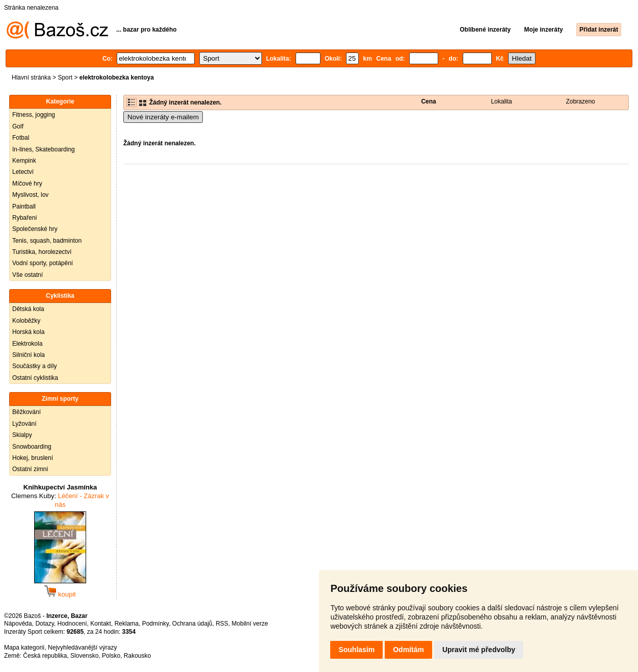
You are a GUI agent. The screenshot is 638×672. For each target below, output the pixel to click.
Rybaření (25, 218)
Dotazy (44, 624)
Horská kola (28, 332)
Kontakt (101, 624)
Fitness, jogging (34, 115)
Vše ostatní (28, 275)
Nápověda (18, 624)
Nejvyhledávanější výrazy (82, 648)
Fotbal (21, 138)
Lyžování (24, 424)
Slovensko (84, 656)
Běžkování (26, 412)
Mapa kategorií (24, 648)
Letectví (23, 172)
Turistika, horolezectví (42, 252)
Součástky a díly (34, 366)
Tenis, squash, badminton (47, 241)
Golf (18, 126)
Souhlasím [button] (356, 650)
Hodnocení (72, 624)
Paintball (24, 206)
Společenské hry (35, 229)
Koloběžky (26, 321)
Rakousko (137, 656)
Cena (428, 101)
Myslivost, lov (30, 195)
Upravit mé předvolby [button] (479, 650)
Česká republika (45, 656)
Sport (65, 77)
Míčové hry (27, 184)
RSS (222, 624)
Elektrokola (27, 344)
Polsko (111, 656)
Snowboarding (32, 447)
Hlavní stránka (31, 77)
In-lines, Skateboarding (44, 149)
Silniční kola (29, 355)
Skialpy (22, 435)
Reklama (127, 624)
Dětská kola (28, 309)
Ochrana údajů (192, 624)
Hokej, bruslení (33, 458)
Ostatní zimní (30, 469)
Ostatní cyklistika (35, 378)
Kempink (24, 161)
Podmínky (155, 624)
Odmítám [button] (408, 650)
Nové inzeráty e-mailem (163, 117)
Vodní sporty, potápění (43, 263)
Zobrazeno (580, 101)
